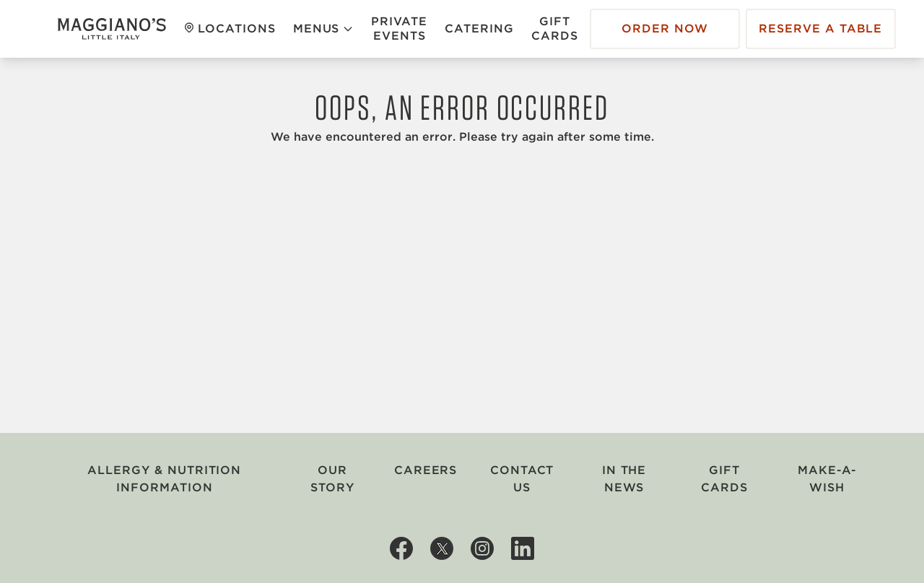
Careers (426, 470)
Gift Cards (555, 29)
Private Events (399, 29)
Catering (479, 29)
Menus (324, 29)
